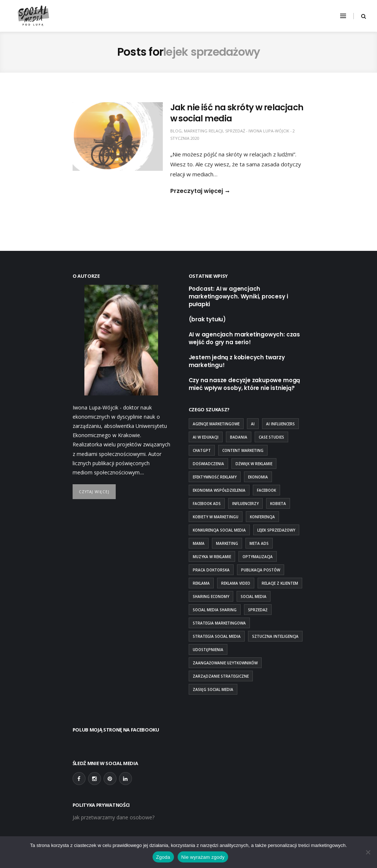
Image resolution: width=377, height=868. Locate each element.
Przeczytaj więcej (197, 191)
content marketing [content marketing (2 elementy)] (243, 450)
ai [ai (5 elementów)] (253, 424)
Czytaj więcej (94, 492)
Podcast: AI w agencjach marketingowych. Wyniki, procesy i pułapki (238, 296)
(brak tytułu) (207, 319)
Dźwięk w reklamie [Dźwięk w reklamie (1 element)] (254, 464)
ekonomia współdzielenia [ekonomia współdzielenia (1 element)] (219, 490)
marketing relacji (203, 131)
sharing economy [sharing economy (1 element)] (211, 596)
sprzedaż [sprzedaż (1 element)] (258, 610)
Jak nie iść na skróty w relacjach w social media (237, 113)
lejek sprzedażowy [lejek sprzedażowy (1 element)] (276, 530)
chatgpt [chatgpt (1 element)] (202, 450)
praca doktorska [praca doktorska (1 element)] (211, 570)
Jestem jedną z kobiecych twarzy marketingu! (237, 361)
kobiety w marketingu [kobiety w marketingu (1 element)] (216, 517)
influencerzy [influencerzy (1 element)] (245, 504)
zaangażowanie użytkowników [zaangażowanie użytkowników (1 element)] (225, 663)
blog (176, 131)
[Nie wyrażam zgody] (368, 852)
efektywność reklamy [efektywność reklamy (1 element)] (215, 477)
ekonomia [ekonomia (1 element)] (258, 477)
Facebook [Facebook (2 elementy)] (266, 490)
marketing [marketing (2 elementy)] (227, 543)
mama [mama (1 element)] (199, 543)
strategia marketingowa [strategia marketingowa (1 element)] (219, 623)
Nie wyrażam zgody (203, 857)
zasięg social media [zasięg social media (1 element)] (213, 689)
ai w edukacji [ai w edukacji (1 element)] (206, 437)
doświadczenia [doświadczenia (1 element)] (208, 464)
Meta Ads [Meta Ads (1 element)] (259, 543)
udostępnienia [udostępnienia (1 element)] (208, 650)
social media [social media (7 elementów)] (254, 596)
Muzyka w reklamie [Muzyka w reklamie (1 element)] (212, 557)
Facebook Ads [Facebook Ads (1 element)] (207, 504)
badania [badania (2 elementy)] (239, 437)
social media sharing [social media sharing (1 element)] (215, 610)
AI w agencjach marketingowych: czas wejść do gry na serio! (244, 338)
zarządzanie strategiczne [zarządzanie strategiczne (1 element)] (221, 676)
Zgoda (163, 857)
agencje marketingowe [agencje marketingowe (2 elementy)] (216, 424)
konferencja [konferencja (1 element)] (262, 517)
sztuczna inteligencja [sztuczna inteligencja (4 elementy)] (275, 636)
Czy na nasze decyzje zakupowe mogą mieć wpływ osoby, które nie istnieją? (245, 384)
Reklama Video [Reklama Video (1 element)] (236, 583)
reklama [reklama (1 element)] (201, 583)
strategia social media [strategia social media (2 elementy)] (217, 636)
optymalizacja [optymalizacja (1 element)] (258, 557)
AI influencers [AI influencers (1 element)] (280, 424)
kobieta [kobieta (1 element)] (278, 504)
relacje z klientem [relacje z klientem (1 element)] (280, 583)
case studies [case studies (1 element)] (271, 437)
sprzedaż (235, 131)
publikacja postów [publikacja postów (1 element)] (261, 570)
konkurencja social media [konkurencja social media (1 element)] (219, 530)
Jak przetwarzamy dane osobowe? (114, 817)
